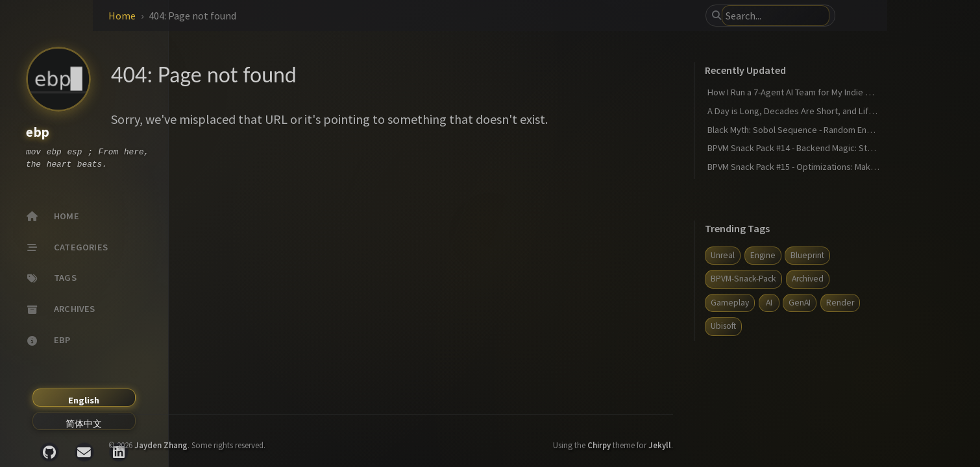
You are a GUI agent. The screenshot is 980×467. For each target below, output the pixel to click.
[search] (837, 16)
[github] (49, 452)
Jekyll (733, 436)
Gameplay (803, 303)
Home (229, 16)
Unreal (796, 255)
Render (798, 326)
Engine (836, 255)
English (84, 400)
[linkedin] (119, 452)
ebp (38, 133)
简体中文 (84, 424)
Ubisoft (839, 326)
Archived (880, 279)
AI (842, 303)
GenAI (873, 303)
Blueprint (881, 255)
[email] (84, 452)
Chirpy (672, 436)
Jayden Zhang (268, 436)
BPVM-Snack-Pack (817, 279)
